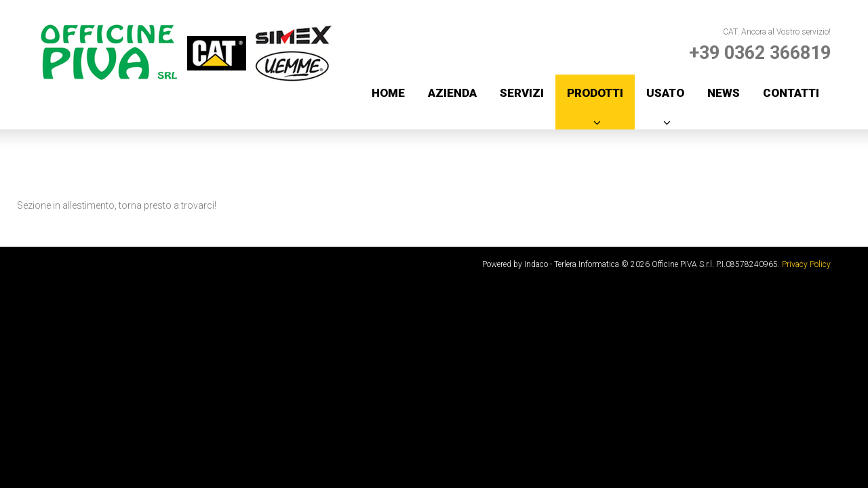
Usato (665, 93)
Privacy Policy (806, 264)
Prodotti (595, 93)
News (724, 93)
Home (388, 93)
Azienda (452, 93)
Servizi (522, 93)
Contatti (791, 93)
